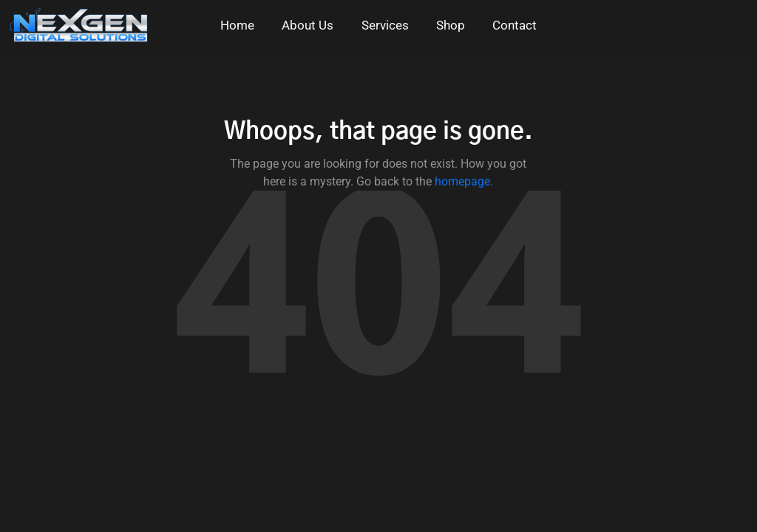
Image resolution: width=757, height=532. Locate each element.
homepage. (464, 181)
